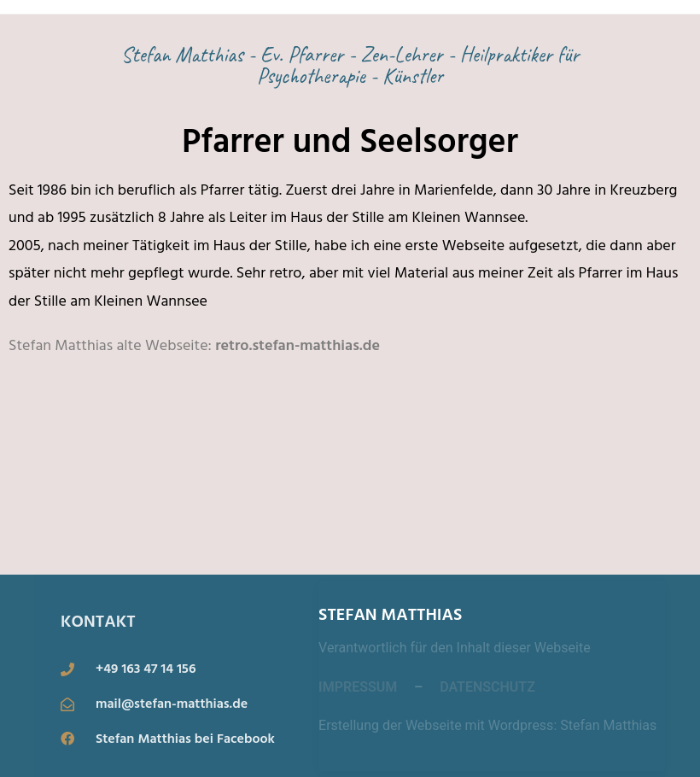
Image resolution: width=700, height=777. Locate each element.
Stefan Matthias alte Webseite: (110, 345)
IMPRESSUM (358, 687)
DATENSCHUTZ (487, 687)
